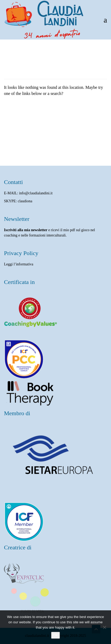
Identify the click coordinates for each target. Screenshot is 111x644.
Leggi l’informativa (19, 264)
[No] (104, 627)
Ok (55, 635)
